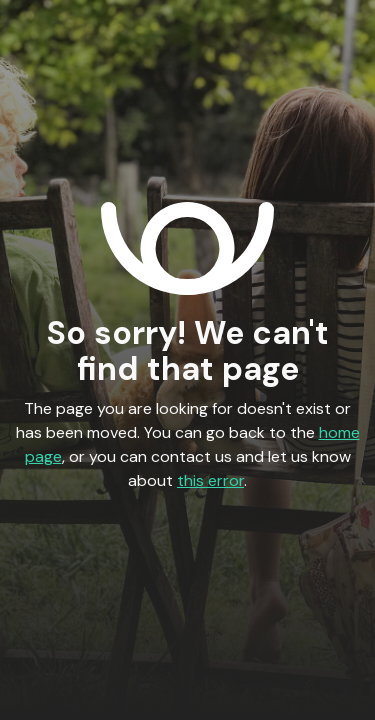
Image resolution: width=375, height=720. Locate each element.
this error (210, 480)
